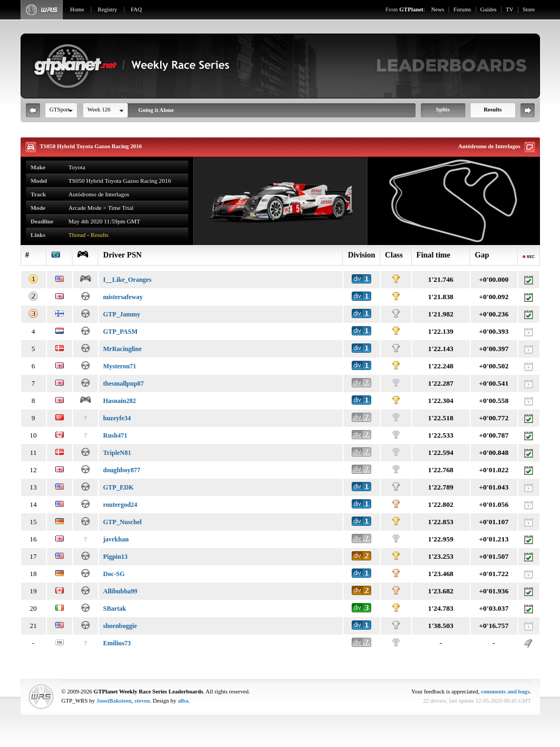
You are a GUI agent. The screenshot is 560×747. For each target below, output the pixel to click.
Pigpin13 (116, 557)
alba (183, 701)
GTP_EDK (119, 487)
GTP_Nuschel (123, 522)
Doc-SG (114, 574)
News (438, 9)
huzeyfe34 (117, 418)
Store (529, 9)
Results (493, 110)
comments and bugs (505, 692)
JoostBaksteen (114, 701)
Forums (462, 9)
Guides (489, 9)
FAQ (137, 9)
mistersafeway (123, 297)
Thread (77, 235)
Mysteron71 (120, 366)
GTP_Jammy (122, 314)
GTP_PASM (121, 332)
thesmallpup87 (124, 384)
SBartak (115, 609)
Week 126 (99, 110)
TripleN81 (117, 453)
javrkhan (116, 539)
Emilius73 (117, 643)
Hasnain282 (120, 401)
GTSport (60, 110)
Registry (108, 9)
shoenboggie (120, 626)
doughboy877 (122, 470)
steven (142, 701)
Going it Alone (156, 110)
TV (510, 9)
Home (77, 9)
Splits (443, 110)
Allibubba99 (120, 591)
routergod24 (120, 505)
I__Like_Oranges (127, 280)
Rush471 (116, 435)
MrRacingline (123, 349)
